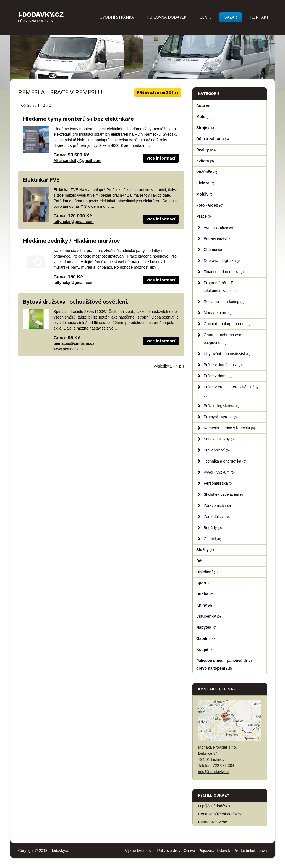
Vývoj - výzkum (219, 472)
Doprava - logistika (222, 261)
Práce (204, 216)
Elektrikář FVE (41, 180)
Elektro (205, 183)
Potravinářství (218, 238)
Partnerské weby (213, 822)
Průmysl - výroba (221, 417)
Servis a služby (219, 439)
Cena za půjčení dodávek (220, 814)
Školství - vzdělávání (224, 494)
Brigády (213, 528)
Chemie (213, 250)
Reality (206, 150)
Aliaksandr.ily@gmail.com (78, 161)
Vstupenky (209, 616)
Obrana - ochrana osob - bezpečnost (225, 339)
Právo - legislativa (222, 406)
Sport (204, 583)
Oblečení (207, 572)
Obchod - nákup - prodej (227, 324)
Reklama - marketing (224, 302)
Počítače (207, 172)
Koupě (205, 649)
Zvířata (205, 161)
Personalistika (218, 483)
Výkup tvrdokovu (140, 851)
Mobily (205, 194)
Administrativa (218, 227)
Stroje (205, 128)
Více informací (161, 158)
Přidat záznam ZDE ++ (158, 93)
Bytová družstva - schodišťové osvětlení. (76, 302)
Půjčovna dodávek (167, 17)
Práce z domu (218, 376)
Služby (206, 550)
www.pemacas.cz (69, 349)
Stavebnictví (217, 450)
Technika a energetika (225, 461)
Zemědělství (217, 517)
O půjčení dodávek (214, 806)
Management (218, 313)
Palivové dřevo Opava (176, 851)
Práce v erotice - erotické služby (231, 391)
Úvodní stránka (117, 17)
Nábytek (206, 627)
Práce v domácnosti (223, 365)
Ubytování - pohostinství (227, 354)
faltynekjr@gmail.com (74, 222)
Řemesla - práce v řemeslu (229, 428)
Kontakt (259, 17)
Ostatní (212, 539)
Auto (203, 106)
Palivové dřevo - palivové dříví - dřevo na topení (225, 664)
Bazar (231, 17)
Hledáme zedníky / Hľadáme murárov (71, 241)
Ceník (205, 17)
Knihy (204, 605)
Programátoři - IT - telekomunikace (220, 287)
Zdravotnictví (217, 505)
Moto (203, 117)
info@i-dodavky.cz (214, 772)
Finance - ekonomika (224, 272)
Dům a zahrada (213, 139)
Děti (202, 561)
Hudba (205, 594)
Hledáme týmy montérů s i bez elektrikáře (78, 119)
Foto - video (210, 205)
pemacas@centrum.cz (74, 343)
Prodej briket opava (250, 851)
